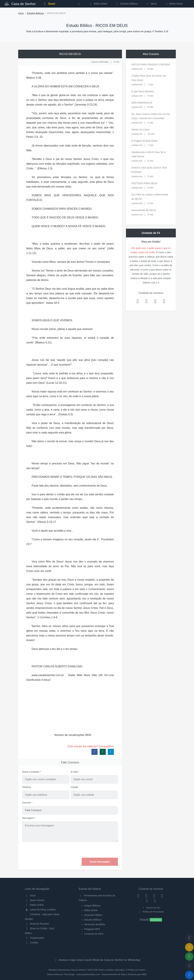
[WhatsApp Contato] (147, 901)
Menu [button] (151, 4)
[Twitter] (154, 895)
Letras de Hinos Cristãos (40, 910)
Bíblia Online (98, 4)
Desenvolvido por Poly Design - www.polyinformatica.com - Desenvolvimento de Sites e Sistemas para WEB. (97, 974)
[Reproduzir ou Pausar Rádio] (189, 975)
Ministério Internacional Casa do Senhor (67, 970)
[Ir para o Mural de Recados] (189, 947)
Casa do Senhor (20, 3)
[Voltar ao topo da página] (189, 938)
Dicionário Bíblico (93, 915)
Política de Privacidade (151, 912)
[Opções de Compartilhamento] (189, 956)
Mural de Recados (37, 924)
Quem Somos (35, 900)
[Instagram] (146, 895)
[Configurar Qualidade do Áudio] (189, 966)
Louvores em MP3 (94, 934)
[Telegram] (155, 901)
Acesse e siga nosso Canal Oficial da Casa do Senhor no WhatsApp (97, 960)
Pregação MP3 (92, 929)
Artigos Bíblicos (92, 906)
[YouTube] (162, 895)
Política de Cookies (137, 970)
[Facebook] (138, 895)
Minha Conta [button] (174, 4)
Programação (35, 938)
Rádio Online (34, 905)
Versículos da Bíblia (95, 924)
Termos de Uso (151, 908)
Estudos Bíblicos (127, 4)
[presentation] (92, 850)
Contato (32, 943)
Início (21, 13)
